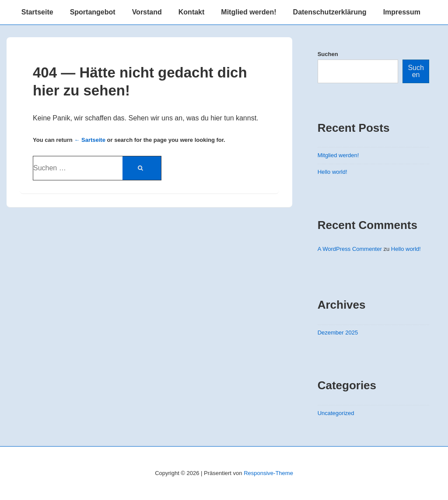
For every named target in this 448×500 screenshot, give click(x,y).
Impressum (402, 12)
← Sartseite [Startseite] (90, 140)
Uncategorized (336, 413)
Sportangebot (93, 12)
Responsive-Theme (268, 473)
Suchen (328, 54)
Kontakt (192, 12)
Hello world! (332, 172)
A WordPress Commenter (350, 249)
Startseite (37, 12)
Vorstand (147, 12)
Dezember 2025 (338, 333)
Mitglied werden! (248, 12)
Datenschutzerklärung (330, 12)
